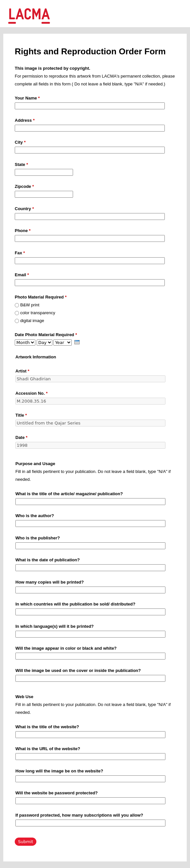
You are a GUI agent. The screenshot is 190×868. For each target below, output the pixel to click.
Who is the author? (35, 516)
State (21, 164)
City (20, 142)
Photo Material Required (41, 297)
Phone (23, 231)
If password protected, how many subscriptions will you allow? (79, 815)
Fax (20, 253)
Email (22, 275)
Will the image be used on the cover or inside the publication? (78, 670)
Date (21, 437)
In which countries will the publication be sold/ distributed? (75, 604)
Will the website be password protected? (57, 793)
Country (24, 209)
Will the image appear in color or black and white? (66, 648)
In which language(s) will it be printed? (55, 626)
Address (25, 120)
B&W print (30, 305)
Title (21, 415)
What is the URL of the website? (48, 749)
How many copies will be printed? (50, 582)
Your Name (27, 98)
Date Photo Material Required (46, 335)
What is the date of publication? (47, 560)
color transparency (38, 313)
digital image (32, 321)
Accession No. (31, 393)
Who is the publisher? (38, 538)
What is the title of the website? (47, 727)
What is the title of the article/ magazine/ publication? (69, 494)
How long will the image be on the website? (59, 771)
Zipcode (24, 186)
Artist (22, 371)
